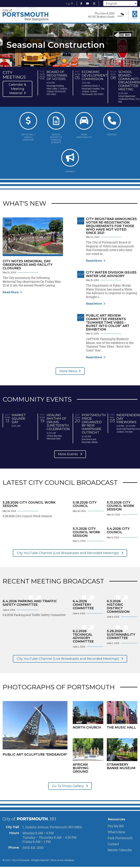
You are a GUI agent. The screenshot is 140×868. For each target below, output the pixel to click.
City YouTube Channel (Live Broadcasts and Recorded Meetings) (68, 553)
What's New (117, 832)
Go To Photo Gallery (68, 786)
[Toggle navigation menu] (135, 15)
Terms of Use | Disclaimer (62, 860)
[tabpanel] (70, 45)
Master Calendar (120, 850)
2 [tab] (69, 61)
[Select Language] (120, 3)
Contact (113, 844)
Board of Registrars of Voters (57, 75)
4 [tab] (77, 61)
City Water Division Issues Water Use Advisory (111, 274)
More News (68, 371)
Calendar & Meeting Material (17, 89)
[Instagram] (94, 3)
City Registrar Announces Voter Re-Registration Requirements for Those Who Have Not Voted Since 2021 (111, 226)
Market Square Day (19, 419)
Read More (11, 292)
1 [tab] (64, 61)
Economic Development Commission (95, 75)
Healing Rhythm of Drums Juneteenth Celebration (58, 422)
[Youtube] (88, 3)
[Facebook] (81, 3)
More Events (68, 454)
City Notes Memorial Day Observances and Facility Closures (28, 265)
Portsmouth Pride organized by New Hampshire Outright (94, 424)
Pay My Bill (116, 826)
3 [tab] (73, 61)
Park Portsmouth (120, 838)
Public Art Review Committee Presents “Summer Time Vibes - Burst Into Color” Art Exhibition (108, 322)
